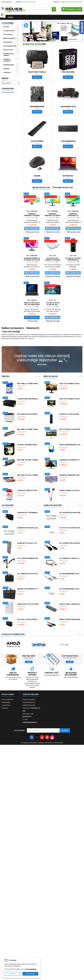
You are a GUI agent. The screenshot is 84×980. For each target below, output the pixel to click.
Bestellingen (6, 702)
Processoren (68, 72)
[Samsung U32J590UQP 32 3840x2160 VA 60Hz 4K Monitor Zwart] (52, 474)
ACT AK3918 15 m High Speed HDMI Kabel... (70, 528)
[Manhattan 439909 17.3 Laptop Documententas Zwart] (10, 608)
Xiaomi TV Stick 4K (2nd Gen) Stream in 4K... (70, 429)
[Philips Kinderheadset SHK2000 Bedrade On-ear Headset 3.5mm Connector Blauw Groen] (52, 459)
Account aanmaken (75, 2)
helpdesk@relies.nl (30, 722)
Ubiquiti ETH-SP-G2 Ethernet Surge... (28, 624)
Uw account (8, 694)
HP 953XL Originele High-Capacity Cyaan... (28, 384)
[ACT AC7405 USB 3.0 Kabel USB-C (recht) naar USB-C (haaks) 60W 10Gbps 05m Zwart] (52, 512)
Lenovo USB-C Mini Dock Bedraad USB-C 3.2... (70, 619)
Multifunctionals (37, 72)
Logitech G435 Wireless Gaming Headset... (70, 384)
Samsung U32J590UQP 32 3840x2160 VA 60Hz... (70, 475)
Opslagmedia (9, 65)
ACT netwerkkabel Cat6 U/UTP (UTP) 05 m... (70, 589)
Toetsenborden (68, 141)
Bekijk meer (38, 77)
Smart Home (8, 50)
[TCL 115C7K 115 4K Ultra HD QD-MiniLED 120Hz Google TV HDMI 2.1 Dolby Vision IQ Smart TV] (53, 284)
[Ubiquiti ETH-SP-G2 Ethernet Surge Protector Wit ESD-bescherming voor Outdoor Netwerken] (10, 623)
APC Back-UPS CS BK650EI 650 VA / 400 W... (28, 517)
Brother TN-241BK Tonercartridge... (28, 445)
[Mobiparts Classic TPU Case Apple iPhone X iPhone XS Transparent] (10, 562)
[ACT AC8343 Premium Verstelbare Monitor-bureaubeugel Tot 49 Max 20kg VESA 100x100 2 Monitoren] (10, 578)
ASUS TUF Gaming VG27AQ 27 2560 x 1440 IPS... (70, 399)
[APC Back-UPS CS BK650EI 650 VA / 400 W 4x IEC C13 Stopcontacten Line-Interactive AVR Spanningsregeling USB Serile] (10, 517)
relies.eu (31, 339)
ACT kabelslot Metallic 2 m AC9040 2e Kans (70, 574)
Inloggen (63, 2)
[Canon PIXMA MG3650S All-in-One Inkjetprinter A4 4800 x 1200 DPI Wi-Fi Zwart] (10, 413)
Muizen (37, 176)
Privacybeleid (31, 969)
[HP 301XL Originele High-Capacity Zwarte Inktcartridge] (10, 459)
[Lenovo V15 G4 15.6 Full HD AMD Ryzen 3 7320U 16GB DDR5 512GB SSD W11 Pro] (32, 283)
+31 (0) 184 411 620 (29, 2)
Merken (5, 78)
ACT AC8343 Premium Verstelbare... (28, 578)
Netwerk (7, 69)
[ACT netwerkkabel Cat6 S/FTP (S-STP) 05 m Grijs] (52, 603)
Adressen (5, 708)
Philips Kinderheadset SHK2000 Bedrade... (70, 460)
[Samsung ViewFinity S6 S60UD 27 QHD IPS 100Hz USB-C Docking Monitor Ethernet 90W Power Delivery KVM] (73, 195)
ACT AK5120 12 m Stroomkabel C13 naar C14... (70, 558)
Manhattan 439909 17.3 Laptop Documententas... (28, 609)
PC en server (8, 34)
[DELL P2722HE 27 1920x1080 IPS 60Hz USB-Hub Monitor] (52, 444)
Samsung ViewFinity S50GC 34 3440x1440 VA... (70, 490)
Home (10, 17)
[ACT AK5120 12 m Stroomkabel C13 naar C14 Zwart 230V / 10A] (52, 558)
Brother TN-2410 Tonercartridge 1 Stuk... (28, 475)
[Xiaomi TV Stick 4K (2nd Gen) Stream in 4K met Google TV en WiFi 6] (52, 429)
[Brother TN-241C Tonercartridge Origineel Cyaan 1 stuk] (10, 490)
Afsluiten (12, 974)
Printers (6, 27)
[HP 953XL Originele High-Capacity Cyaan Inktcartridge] (10, 383)
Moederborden (37, 107)
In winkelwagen (32, 228)
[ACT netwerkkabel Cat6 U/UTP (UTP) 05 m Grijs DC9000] (52, 588)
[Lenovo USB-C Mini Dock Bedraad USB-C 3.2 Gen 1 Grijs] (52, 619)
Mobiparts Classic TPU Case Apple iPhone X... (28, 563)
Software (7, 72)
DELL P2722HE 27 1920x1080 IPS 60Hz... (70, 445)
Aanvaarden (30, 974)
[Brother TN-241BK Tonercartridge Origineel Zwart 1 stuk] (10, 444)
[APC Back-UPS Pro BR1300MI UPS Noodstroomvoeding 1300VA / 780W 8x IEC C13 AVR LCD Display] (73, 240)
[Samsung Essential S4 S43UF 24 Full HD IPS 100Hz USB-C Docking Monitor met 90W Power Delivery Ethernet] (32, 240)
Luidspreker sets (68, 107)
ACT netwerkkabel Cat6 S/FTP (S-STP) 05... (70, 604)
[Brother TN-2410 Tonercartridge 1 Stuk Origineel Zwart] (10, 474)
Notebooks (68, 176)
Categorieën (8, 23)
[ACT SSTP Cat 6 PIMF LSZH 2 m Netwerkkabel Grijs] (52, 542)
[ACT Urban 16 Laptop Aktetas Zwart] (10, 593)
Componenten (9, 31)
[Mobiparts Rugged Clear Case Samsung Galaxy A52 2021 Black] (10, 547)
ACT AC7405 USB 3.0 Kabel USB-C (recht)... (70, 513)
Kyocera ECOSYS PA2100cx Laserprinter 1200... (28, 429)
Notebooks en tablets (9, 54)
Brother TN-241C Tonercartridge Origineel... (28, 490)
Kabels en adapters (7, 60)
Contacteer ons (7, 2)
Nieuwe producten (41, 188)
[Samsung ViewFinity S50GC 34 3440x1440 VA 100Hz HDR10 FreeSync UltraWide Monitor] (52, 490)
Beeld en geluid (9, 38)
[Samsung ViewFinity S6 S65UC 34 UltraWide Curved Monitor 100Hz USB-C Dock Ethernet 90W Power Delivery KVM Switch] (53, 195)
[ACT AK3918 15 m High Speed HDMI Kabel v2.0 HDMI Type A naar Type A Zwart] (52, 527)
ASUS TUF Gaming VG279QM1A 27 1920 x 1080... (70, 414)
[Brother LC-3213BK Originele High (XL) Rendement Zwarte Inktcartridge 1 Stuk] (10, 398)
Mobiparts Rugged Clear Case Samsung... (28, 548)
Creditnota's (6, 705)
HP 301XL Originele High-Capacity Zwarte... (28, 460)
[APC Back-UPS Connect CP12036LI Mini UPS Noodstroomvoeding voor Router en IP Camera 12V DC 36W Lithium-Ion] (53, 240)
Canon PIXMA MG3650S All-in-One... (28, 414)
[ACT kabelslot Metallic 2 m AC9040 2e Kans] (52, 573)
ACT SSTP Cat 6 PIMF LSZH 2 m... (70, 543)
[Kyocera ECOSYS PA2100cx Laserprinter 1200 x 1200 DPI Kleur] (10, 429)
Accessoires (8, 42)
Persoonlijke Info (7, 700)
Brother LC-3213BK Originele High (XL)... (28, 399)
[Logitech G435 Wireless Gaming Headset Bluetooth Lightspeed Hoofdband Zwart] (52, 383)
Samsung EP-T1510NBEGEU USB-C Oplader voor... (28, 533)
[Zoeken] (42, 9)
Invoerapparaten (10, 46)
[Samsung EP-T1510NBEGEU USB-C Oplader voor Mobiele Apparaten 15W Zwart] (10, 532)
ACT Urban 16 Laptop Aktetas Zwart (28, 594)
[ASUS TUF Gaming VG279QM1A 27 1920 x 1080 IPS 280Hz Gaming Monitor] (52, 413)
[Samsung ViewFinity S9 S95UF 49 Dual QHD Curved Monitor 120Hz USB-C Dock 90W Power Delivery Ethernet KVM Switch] (32, 195)
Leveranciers (8, 89)
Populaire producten (63, 188)
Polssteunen (37, 141)
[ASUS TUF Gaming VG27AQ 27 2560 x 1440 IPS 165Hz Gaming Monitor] (52, 398)
